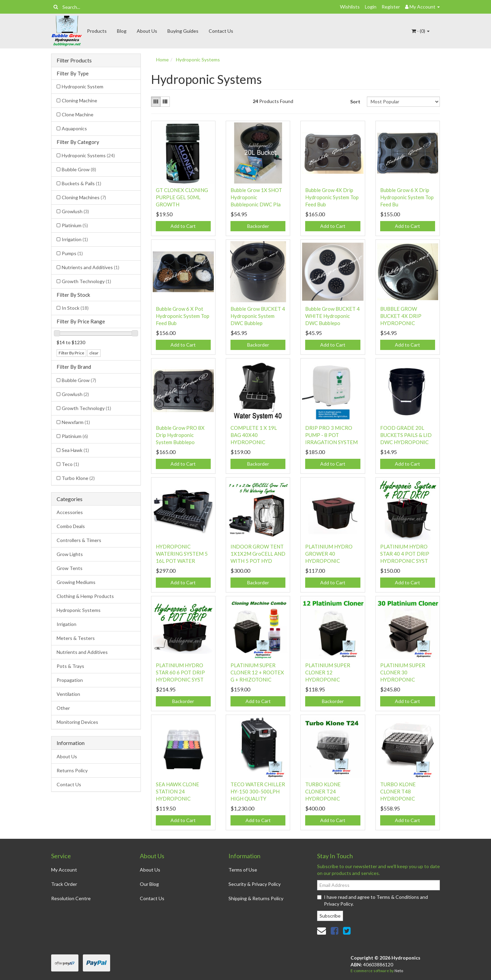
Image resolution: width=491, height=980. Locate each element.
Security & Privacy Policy (255, 884)
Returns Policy (72, 770)
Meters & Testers (76, 638)
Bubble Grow (79, 169)
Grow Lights (70, 554)
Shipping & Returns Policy (256, 898)
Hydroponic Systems (88, 155)
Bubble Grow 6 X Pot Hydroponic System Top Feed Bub (183, 316)
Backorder (258, 226)
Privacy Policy (338, 904)
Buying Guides (183, 31)
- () (421, 31)
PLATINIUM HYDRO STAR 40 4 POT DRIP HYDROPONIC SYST (405, 554)
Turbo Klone (78, 478)
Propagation (70, 680)
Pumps (72, 253)
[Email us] (322, 931)
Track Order (64, 884)
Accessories (70, 512)
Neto (399, 971)
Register (391, 7)
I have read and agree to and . (373, 900)
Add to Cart (183, 226)
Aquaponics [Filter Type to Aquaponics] (74, 128)
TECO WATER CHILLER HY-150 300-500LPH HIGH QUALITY (258, 791)
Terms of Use (243, 870)
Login (371, 7)
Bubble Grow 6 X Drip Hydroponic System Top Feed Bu (407, 197)
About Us (147, 31)
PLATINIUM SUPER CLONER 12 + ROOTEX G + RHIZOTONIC (257, 672)
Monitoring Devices (77, 722)
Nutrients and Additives (91, 267)
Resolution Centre (71, 898)
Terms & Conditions (398, 897)
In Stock (75, 308)
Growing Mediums (76, 582)
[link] (334, 931)
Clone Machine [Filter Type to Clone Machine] (78, 114)
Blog (122, 31)
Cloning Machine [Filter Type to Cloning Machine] (79, 100)
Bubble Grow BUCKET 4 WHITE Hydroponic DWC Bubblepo (332, 316)
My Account (64, 870)
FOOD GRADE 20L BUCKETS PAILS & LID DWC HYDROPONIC (406, 435)
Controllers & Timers (79, 540)
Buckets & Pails (81, 183)
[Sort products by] (403, 102)
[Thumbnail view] (156, 102)
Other (63, 708)
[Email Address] (378, 885)
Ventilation (68, 694)
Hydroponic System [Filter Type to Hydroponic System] (83, 86)
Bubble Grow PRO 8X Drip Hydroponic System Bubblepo (180, 435)
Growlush (75, 211)
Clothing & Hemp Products (85, 596)
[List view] (165, 102)
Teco (70, 464)
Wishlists (350, 7)
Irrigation (75, 239)
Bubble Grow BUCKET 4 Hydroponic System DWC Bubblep (258, 316)
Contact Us (221, 31)
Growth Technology (86, 281)
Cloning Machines (84, 197)
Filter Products (74, 60)
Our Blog (149, 884)
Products (97, 31)
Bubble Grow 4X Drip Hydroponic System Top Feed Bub (332, 197)
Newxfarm (76, 422)
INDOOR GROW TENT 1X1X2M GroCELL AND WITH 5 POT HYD (258, 554)
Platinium (75, 225)
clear (94, 353)
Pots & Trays (70, 666)
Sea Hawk (75, 450)
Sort (355, 101)
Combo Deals (71, 526)
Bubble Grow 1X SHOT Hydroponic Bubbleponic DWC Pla (256, 197)
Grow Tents (70, 568)
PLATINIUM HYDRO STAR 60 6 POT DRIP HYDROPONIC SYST (180, 672)
